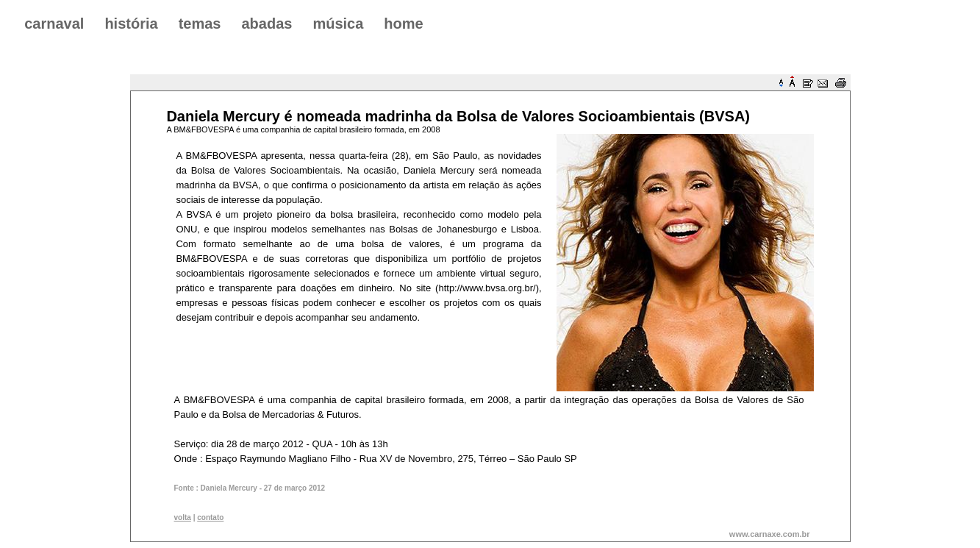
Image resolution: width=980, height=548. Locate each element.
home (403, 24)
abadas (267, 24)
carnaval (54, 24)
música (338, 24)
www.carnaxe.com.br (770, 534)
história (131, 24)
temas (200, 24)
